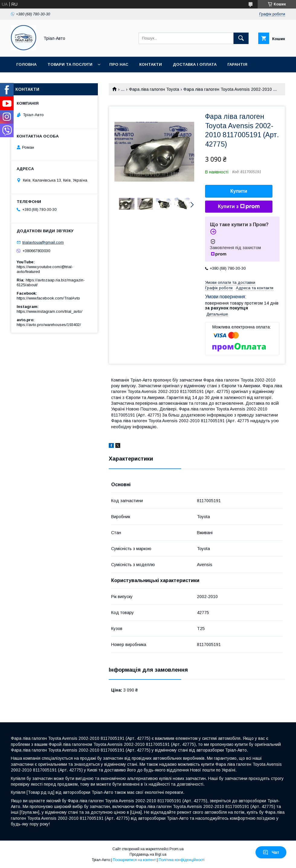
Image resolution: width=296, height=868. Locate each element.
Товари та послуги (70, 64)
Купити (239, 191)
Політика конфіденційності (182, 860)
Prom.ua (177, 849)
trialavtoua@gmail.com (43, 242)
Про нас (119, 64)
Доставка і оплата (195, 64)
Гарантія (237, 64)
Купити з (239, 207)
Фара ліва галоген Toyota (154, 89)
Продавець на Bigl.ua (148, 854)
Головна (26, 64)
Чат (271, 852)
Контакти (151, 64)
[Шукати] (241, 38)
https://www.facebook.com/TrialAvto (48, 298)
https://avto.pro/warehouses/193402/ (49, 325)
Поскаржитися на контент (134, 860)
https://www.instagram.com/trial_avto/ (50, 311)
